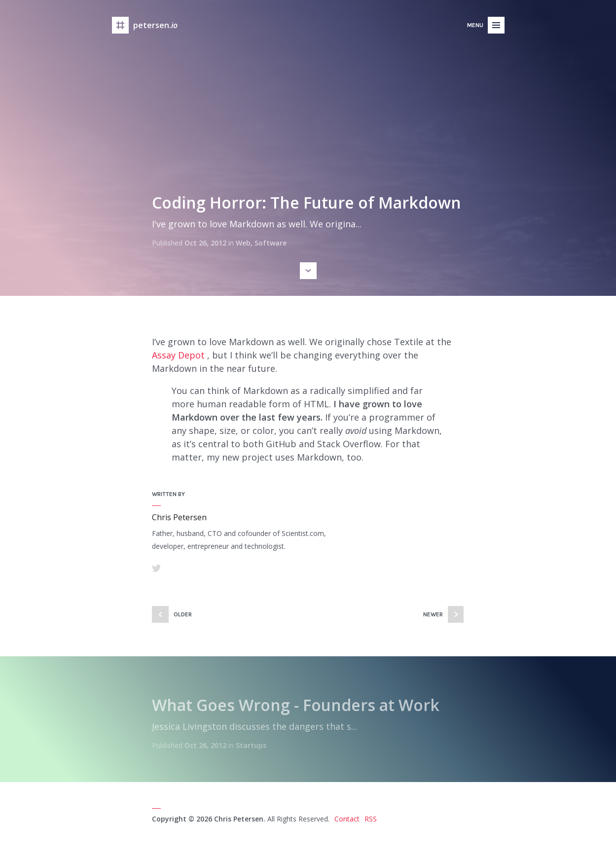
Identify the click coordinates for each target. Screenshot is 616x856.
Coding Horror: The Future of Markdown (307, 202)
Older (183, 614)
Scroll (308, 271)
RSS (371, 819)
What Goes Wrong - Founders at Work (296, 705)
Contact (347, 819)
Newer (433, 614)
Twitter (156, 568)
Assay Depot (178, 355)
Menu (475, 25)
